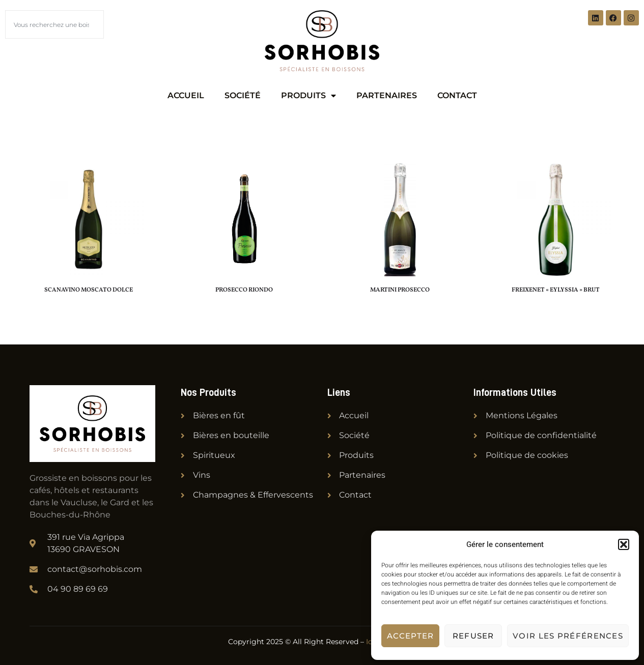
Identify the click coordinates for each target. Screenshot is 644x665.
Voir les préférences (568, 636)
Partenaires (387, 95)
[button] (624, 544)
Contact (457, 95)
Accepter (410, 636)
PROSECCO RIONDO (244, 290)
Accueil (186, 95)
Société (243, 95)
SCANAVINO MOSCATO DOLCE (89, 290)
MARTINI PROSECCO (400, 290)
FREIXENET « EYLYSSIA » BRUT (556, 290)
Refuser (473, 636)
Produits (309, 96)
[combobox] (54, 24)
